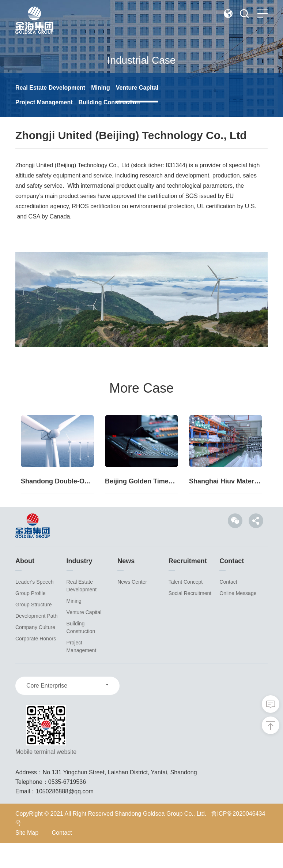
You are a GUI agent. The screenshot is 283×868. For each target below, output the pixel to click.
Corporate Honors (36, 663)
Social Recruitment (190, 618)
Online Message (238, 618)
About (25, 586)
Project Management (44, 102)
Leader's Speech (35, 607)
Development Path (36, 641)
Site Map (27, 858)
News (126, 586)
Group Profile (30, 618)
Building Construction (109, 102)
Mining (101, 88)
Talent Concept (186, 607)
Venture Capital (137, 88)
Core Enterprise (47, 710)
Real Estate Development (50, 88)
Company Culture (35, 652)
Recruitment (188, 586)
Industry (80, 586)
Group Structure (34, 629)
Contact (232, 586)
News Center (132, 607)
